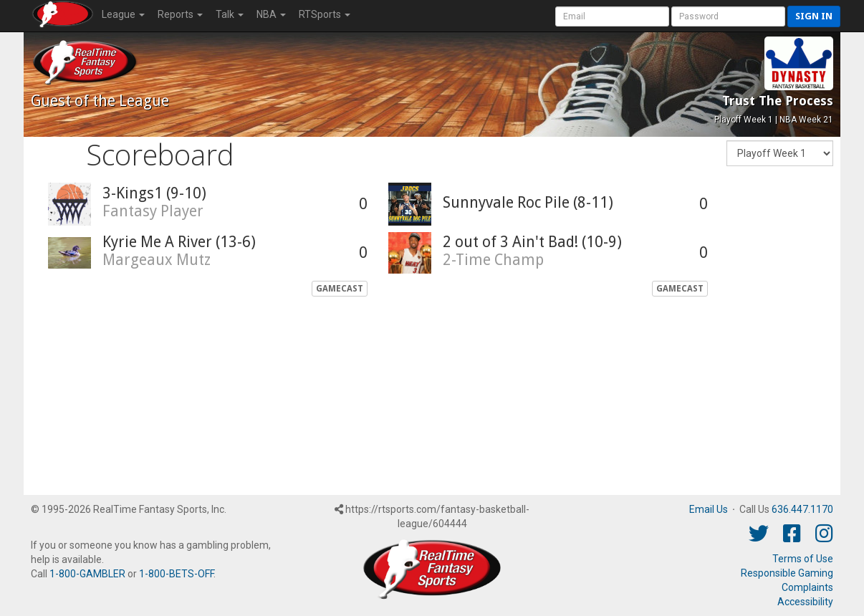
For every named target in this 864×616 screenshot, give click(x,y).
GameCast (340, 289)
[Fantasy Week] (780, 153)
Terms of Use (803, 559)
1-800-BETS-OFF (176, 574)
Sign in (814, 16)
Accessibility (805, 602)
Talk (230, 14)
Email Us (709, 509)
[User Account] (612, 16)
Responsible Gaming (787, 573)
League (123, 14)
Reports (180, 14)
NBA (271, 14)
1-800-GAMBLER (87, 574)
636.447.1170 (802, 509)
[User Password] (728, 16)
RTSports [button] (325, 14)
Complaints (807, 587)
